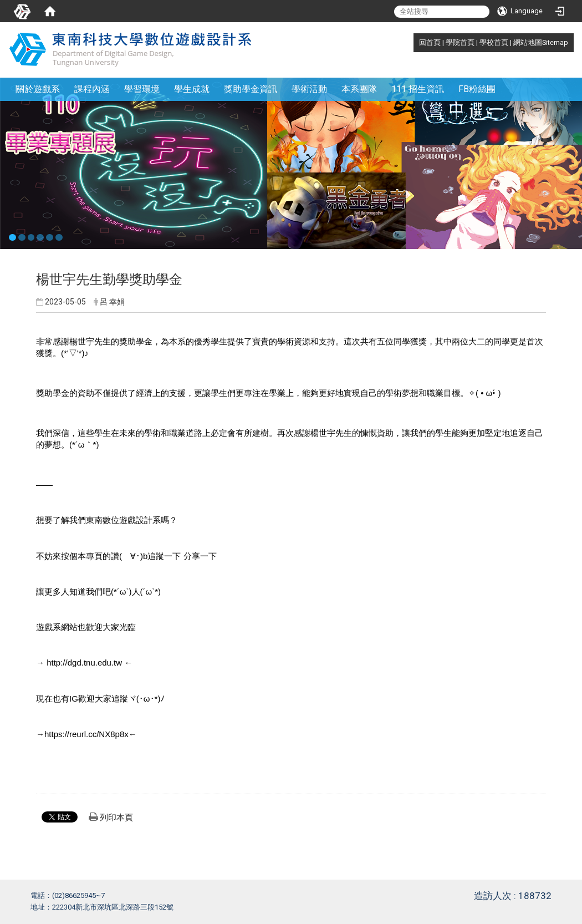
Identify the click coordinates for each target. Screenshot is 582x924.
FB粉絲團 (477, 89)
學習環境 (142, 89)
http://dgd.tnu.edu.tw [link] (84, 662)
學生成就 (192, 89)
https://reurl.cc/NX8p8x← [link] (91, 734)
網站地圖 (528, 42)
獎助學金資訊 (251, 89)
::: (413, 42)
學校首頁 (494, 42)
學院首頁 (460, 42)
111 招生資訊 (418, 89)
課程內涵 (92, 89)
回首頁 (430, 42)
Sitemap (555, 42)
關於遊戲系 (38, 89)
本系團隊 (359, 89)
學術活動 (309, 89)
